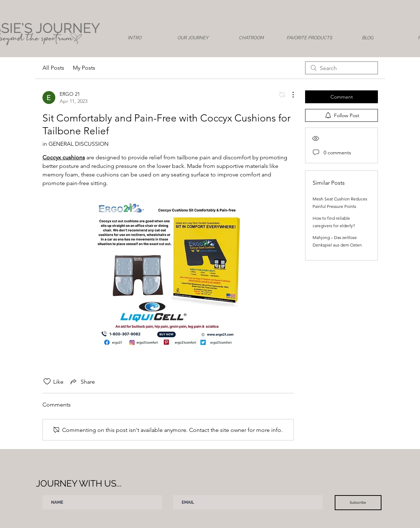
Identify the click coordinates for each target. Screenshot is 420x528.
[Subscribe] (358, 503)
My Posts (84, 68)
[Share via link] (82, 382)
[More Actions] (289, 95)
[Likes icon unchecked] (47, 382)
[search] (341, 68)
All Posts (53, 68)
